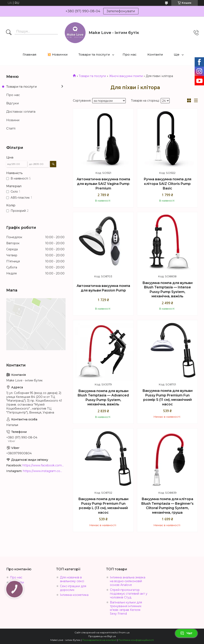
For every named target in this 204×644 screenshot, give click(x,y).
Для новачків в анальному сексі (72, 579)
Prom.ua (124, 632)
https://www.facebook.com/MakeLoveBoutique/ (44, 465)
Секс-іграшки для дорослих (73, 588)
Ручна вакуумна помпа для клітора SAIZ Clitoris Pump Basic (167, 184)
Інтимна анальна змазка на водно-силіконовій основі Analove (128, 581)
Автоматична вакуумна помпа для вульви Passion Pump (103, 288)
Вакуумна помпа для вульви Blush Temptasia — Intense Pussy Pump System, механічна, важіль (167, 290)
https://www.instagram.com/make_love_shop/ (44, 471)
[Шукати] (9, 33)
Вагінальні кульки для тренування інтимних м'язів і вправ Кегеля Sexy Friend (126, 608)
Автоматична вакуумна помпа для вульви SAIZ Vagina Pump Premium (103, 184)
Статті (11, 128)
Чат (186, 633)
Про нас (130, 54)
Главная (30, 54)
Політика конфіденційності (136, 640)
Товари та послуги (94, 54)
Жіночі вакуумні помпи (126, 76)
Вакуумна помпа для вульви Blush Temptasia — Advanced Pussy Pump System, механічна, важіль (103, 398)
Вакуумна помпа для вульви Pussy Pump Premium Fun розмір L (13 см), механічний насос (103, 506)
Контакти (155, 54)
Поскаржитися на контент (99, 640)
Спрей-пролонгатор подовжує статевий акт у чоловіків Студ (129, 594)
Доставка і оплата (21, 111)
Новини (13, 120)
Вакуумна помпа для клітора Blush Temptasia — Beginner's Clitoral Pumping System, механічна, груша (167, 506)
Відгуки (12, 103)
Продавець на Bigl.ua (102, 636)
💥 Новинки (57, 54)
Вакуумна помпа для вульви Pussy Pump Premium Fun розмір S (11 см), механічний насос (167, 397)
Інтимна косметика (74, 595)
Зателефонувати (121, 11)
